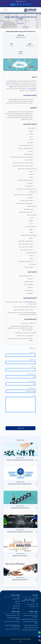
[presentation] (20, 419)
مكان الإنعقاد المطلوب (31, 374)
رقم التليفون (33, 367)
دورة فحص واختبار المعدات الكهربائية (29, 619)
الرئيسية (27, 21)
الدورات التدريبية (16, 599)
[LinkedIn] (24, 4)
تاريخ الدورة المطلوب (32, 381)
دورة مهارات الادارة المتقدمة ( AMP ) (12, 622)
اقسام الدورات (20, 21)
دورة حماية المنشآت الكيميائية (13, 615)
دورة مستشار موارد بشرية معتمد (13, 629)
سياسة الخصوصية (16, 608)
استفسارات (17, 603)
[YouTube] (18, 4)
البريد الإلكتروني (32, 359)
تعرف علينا (17, 601)
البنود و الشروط (16, 606)
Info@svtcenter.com (20, 1)
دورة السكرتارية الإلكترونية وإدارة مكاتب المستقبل (13, 626)
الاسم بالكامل (33, 352)
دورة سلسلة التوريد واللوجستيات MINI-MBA (30, 616)
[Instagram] (21, 4)
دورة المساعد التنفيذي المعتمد (31, 627)
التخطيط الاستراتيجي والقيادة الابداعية (13, 618)
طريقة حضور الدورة (32, 388)
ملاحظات (34, 395)
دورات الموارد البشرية (20, 37)
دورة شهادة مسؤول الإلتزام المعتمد (30, 630)
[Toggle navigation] (5, 10)
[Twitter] (27, 4)
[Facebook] (30, 4)
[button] (39, 636)
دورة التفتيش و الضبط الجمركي (31, 625)
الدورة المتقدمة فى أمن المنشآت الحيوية (30, 622)
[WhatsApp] (39, 632)
